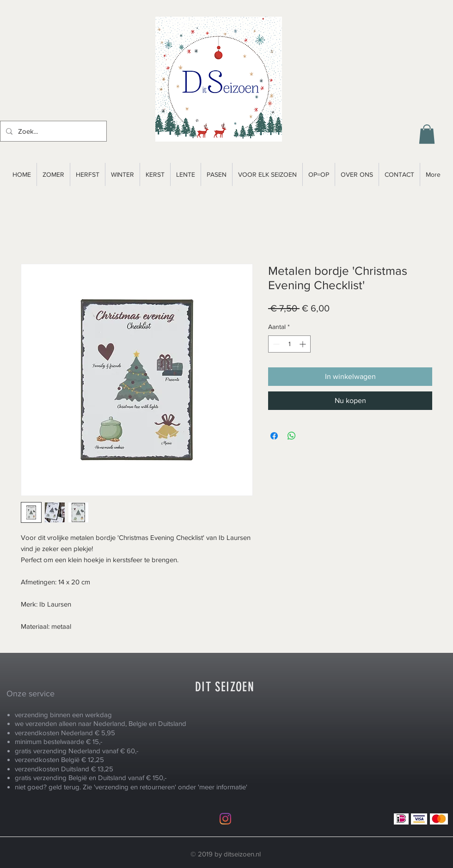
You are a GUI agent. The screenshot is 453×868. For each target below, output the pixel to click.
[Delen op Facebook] (274, 436)
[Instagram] (225, 819)
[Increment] (303, 344)
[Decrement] (275, 344)
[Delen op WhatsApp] (292, 436)
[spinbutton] (289, 344)
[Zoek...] (52, 131)
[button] (427, 134)
